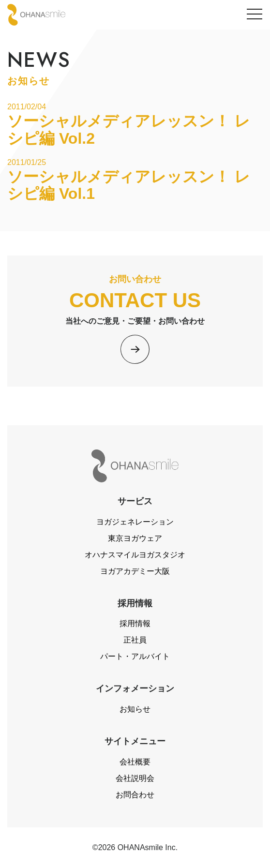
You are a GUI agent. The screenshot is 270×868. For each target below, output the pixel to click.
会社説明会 (135, 778)
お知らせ (135, 709)
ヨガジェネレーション (135, 522)
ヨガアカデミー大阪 (135, 571)
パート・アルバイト (135, 656)
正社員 (135, 640)
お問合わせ (135, 795)
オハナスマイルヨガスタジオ (135, 555)
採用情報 (135, 623)
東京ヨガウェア (135, 538)
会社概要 (135, 762)
